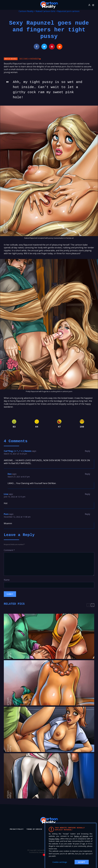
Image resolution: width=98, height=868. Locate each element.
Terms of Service (34, 829)
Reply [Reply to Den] (87, 474)
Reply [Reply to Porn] (87, 514)
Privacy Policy (17, 829)
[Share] (37, 47)
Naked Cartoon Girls (45, 11)
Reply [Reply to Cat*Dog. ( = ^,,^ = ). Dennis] (87, 451)
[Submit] (59, 47)
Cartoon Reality (26, 11)
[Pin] (52, 47)
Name (7, 580)
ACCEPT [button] (82, 862)
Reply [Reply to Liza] (87, 494)
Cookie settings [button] (60, 862)
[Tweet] (44, 47)
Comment (9, 550)
